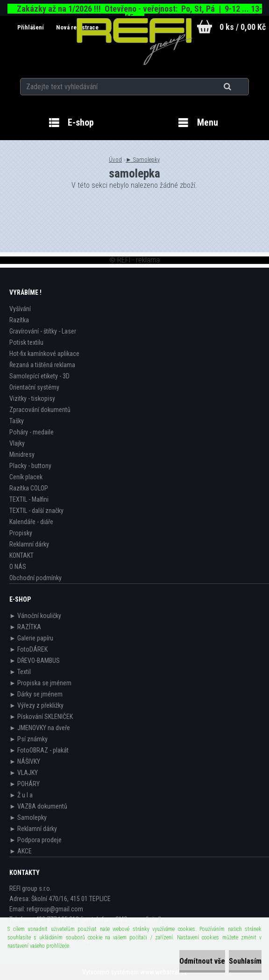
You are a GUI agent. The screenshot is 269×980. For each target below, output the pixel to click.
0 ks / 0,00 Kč (243, 27)
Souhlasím (245, 961)
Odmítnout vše (202, 961)
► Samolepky (143, 160)
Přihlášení (27, 27)
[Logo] (135, 42)
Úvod (115, 160)
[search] (239, 85)
